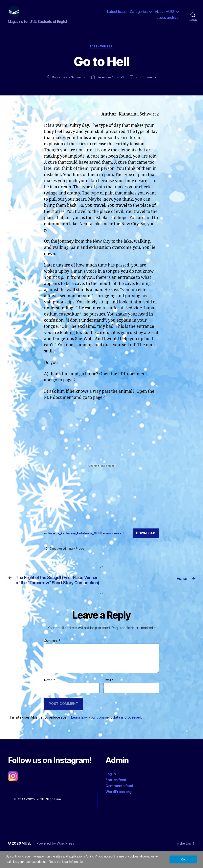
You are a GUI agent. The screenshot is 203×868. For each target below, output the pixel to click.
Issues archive (167, 21)
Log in (111, 787)
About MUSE (165, 15)
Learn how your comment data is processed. (106, 731)
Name (49, 693)
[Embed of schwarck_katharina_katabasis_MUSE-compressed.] (101, 472)
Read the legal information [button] (67, 862)
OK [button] (183, 859)
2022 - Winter (101, 53)
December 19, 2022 (110, 84)
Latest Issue (117, 15)
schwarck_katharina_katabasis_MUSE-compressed (87, 540)
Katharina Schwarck (70, 84)
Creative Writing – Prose (67, 555)
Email (108, 693)
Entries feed (116, 793)
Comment (52, 654)
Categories (139, 15)
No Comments (147, 84)
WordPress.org (119, 805)
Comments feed (119, 799)
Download (146, 540)
